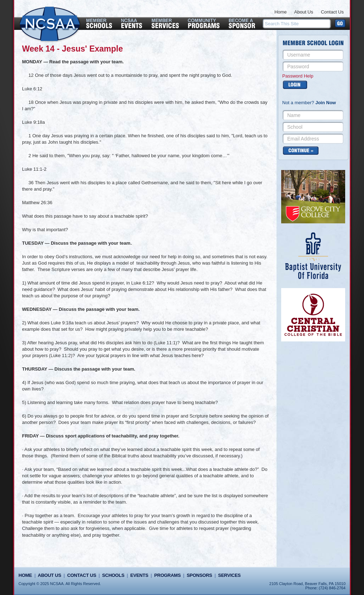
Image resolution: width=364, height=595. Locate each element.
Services (229, 575)
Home (281, 12)
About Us (304, 12)
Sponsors (199, 575)
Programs (167, 575)
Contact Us (332, 12)
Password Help (298, 76)
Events (139, 575)
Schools (113, 575)
